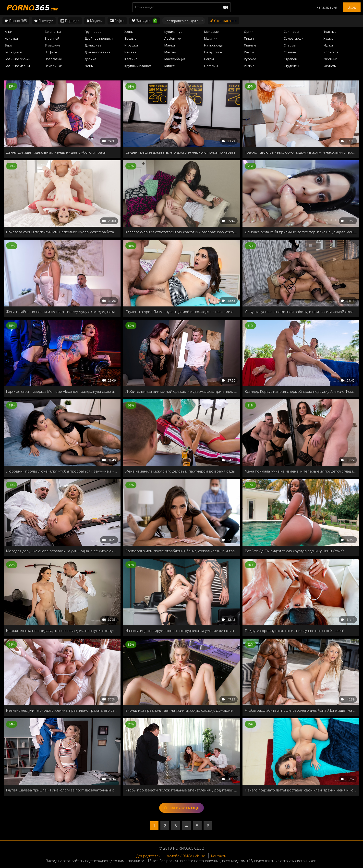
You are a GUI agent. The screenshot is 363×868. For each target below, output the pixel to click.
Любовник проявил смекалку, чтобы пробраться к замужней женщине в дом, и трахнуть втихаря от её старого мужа (62, 471)
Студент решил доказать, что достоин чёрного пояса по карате (181, 152)
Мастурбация (175, 59)
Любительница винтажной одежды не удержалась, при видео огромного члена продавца (181, 391)
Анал (9, 32)
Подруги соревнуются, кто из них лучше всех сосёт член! (294, 631)
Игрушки (131, 45)
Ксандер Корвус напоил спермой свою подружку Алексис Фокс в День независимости (301, 391)
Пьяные (250, 45)
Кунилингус (173, 32)
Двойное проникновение (103, 38)
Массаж (170, 52)
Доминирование (97, 52)
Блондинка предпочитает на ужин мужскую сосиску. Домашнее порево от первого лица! (181, 710)
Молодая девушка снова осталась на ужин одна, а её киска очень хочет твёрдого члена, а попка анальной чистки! (62, 551)
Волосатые (53, 59)
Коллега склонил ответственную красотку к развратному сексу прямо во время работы (181, 232)
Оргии (249, 32)
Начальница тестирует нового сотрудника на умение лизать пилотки (181, 631)
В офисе (51, 52)
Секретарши (294, 38)
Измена (130, 52)
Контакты (219, 856)
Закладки (145, 21)
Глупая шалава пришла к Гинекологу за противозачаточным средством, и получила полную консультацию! (62, 790)
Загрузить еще (181, 808)
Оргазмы (211, 66)
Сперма (290, 45)
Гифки (117, 21)
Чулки (328, 45)
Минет (169, 66)
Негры (209, 59)
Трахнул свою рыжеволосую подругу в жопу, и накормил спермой (301, 152)
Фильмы (330, 66)
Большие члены (17, 66)
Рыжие (249, 66)
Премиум (44, 21)
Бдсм (9, 45)
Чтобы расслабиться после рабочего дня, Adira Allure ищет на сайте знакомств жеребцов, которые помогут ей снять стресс (301, 710)
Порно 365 (16, 21)
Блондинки (13, 52)
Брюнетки (53, 32)
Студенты (291, 66)
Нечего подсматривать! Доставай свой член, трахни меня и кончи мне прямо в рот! (301, 790)
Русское (250, 59)
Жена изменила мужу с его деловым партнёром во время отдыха (181, 471)
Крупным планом (138, 66)
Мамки (170, 45)
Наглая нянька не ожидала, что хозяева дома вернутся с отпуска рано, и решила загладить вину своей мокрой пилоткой (62, 631)
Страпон (290, 59)
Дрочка (90, 59)
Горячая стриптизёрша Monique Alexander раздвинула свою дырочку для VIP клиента (62, 391)
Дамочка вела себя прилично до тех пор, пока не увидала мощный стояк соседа (301, 232)
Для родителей (148, 856)
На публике (213, 52)
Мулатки (211, 38)
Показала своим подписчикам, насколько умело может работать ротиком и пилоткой (62, 232)
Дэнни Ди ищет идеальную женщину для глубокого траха (56, 152)
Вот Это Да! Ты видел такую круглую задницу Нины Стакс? (294, 551)
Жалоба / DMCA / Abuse (186, 856)
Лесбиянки (173, 38)
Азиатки (11, 38)
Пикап (249, 38)
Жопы (129, 32)
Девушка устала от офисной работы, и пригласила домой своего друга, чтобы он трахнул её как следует (301, 312)
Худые (329, 38)
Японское (331, 52)
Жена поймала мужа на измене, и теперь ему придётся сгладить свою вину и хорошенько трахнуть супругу (301, 471)
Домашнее (93, 45)
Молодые (211, 32)
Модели (95, 21)
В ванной (52, 38)
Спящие (290, 52)
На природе (213, 45)
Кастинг (131, 59)
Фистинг (330, 59)
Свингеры (291, 32)
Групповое (93, 32)
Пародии (70, 21)
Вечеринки (54, 66)
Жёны (89, 66)
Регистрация (327, 7)
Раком (249, 52)
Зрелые (130, 38)
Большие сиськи (18, 59)
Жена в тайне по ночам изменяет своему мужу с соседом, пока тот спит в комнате (62, 312)
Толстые (330, 32)
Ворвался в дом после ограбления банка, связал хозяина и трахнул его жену (181, 551)
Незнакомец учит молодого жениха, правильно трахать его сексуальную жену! (62, 710)
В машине (53, 45)
